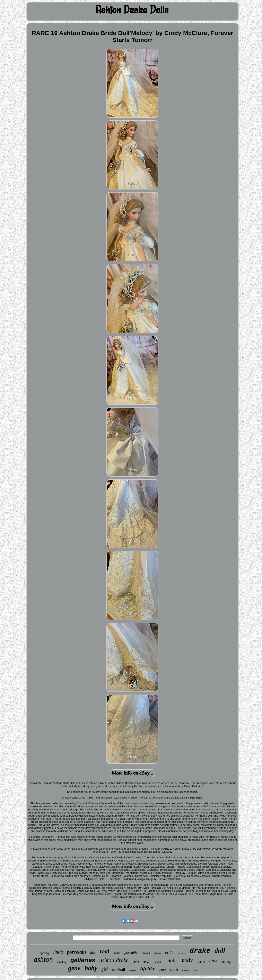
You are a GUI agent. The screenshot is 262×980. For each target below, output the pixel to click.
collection (181, 954)
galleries (83, 960)
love (195, 971)
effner (146, 962)
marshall (118, 970)
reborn (158, 961)
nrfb (174, 969)
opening (45, 953)
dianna (158, 953)
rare (163, 969)
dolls (173, 961)
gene (74, 968)
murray (226, 962)
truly (187, 960)
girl (105, 969)
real (105, 951)
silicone (133, 971)
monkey (62, 962)
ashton (43, 959)
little (213, 961)
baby (91, 968)
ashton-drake (114, 960)
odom (117, 953)
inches (146, 953)
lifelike (148, 969)
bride (169, 952)
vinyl (136, 962)
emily (185, 970)
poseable (131, 953)
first (93, 953)
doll (220, 951)
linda (58, 952)
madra (201, 962)
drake (200, 951)
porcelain (76, 952)
